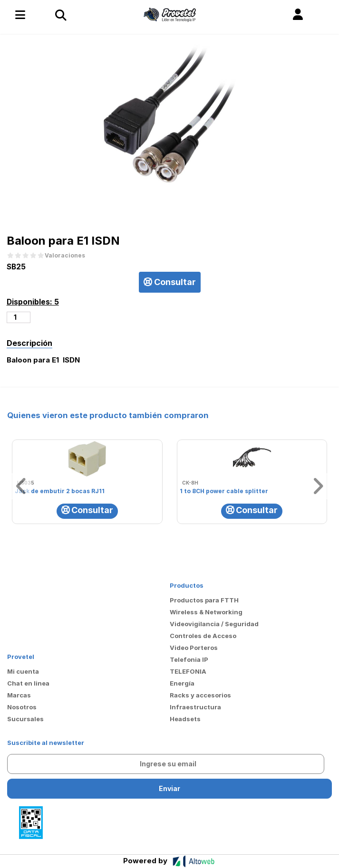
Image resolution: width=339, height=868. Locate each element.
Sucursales (25, 719)
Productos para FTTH (204, 600)
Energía (182, 683)
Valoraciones (65, 256)
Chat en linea (28, 683)
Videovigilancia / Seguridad (214, 624)
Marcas (19, 695)
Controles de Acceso (203, 636)
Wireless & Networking (206, 612)
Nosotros (22, 707)
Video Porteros (194, 648)
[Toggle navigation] (60, 15)
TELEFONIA (188, 671)
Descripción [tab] (29, 343)
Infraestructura (195, 707)
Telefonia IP (189, 659)
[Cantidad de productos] (19, 317)
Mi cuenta (23, 671)
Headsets (185, 719)
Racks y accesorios (200, 695)
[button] (298, 15)
